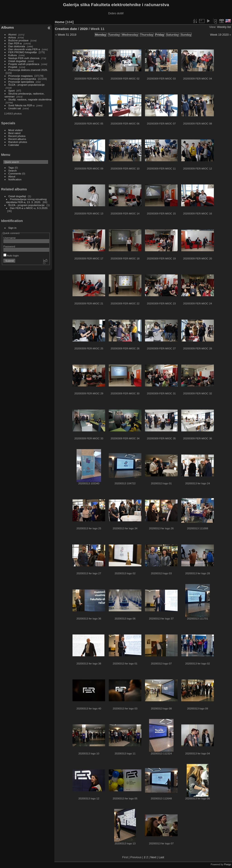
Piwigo (228, 864)
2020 (84, 29)
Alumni (12, 34)
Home (60, 22)
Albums (7, 27)
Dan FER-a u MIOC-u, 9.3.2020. (29, 208)
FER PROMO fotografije (23, 52)
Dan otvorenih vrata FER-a (24, 49)
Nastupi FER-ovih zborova (24, 58)
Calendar (14, 145)
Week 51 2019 (67, 35)
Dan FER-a (15, 43)
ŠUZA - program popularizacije (27, 85)
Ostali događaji (17, 61)
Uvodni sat (15, 108)
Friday (160, 35)
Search (13, 170)
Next (153, 857)
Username (10, 238)
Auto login (11, 255)
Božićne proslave (19, 40)
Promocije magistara (21, 76)
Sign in (12, 228)
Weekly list (224, 27)
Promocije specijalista (21, 82)
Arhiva (12, 37)
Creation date (66, 29)
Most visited (15, 130)
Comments (15, 173)
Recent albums (17, 139)
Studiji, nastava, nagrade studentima (30, 99)
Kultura (13, 55)
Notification (15, 179)
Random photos (18, 142)
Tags (11, 168)
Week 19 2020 (219, 35)
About (12, 176)
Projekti (13, 67)
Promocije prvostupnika (22, 79)
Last (161, 857)
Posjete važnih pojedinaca (24, 64)
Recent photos (17, 136)
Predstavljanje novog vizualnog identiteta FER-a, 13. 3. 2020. (26, 201)
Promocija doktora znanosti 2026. (28, 70)
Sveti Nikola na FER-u (22, 105)
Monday (101, 35)
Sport (12, 91)
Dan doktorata (17, 46)
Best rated (14, 133)
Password (9, 246)
